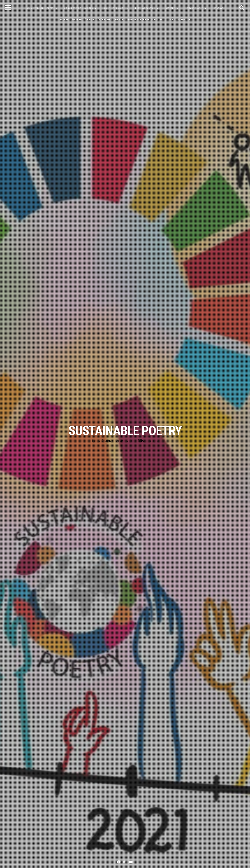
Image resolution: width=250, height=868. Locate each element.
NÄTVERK (170, 8)
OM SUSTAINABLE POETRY (40, 8)
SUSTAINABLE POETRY (125, 431)
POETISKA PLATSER (145, 8)
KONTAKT (219, 8)
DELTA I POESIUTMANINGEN (79, 8)
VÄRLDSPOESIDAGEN (114, 8)
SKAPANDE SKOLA (194, 8)
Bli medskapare (178, 20)
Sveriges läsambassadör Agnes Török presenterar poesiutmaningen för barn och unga (111, 20)
